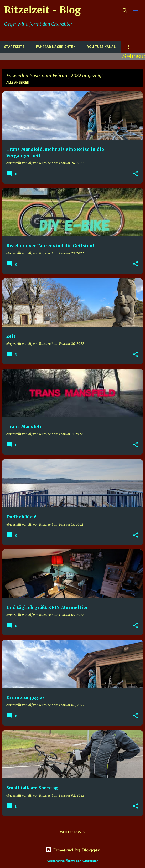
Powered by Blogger (72, 850)
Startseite (14, 47)
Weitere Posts (73, 832)
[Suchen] (125, 11)
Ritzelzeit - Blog (43, 10)
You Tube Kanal (101, 47)
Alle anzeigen (18, 82)
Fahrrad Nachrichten (56, 47)
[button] (136, 174)
